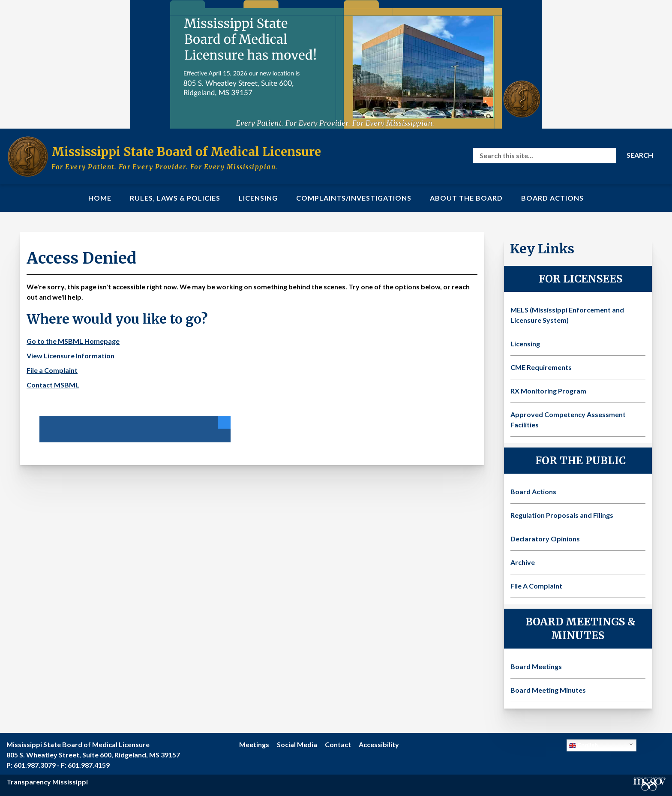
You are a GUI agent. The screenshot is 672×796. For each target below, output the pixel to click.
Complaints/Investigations (354, 198)
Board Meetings (536, 666)
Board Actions (552, 198)
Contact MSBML (53, 385)
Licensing (258, 198)
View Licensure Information (70, 356)
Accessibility (379, 744)
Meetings (254, 744)
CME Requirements (541, 367)
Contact (338, 744)
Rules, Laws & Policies (175, 198)
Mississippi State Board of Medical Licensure (186, 152)
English (584, 745)
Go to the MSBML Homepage (73, 341)
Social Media (297, 744)
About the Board (466, 198)
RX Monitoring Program (548, 391)
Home (100, 198)
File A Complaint (536, 586)
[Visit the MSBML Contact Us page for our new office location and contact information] (336, 64)
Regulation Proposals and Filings (562, 515)
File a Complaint (52, 370)
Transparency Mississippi (47, 782)
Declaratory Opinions (545, 539)
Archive (523, 562)
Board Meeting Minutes (548, 690)
